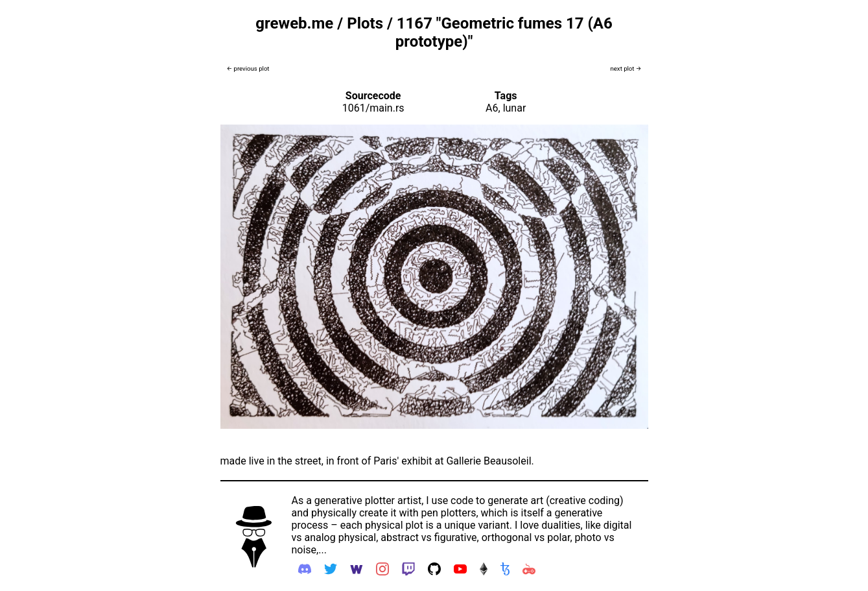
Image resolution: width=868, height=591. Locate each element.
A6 (492, 108)
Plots (365, 23)
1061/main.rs (373, 108)
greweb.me (294, 23)
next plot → (626, 68)
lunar (515, 108)
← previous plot (248, 68)
